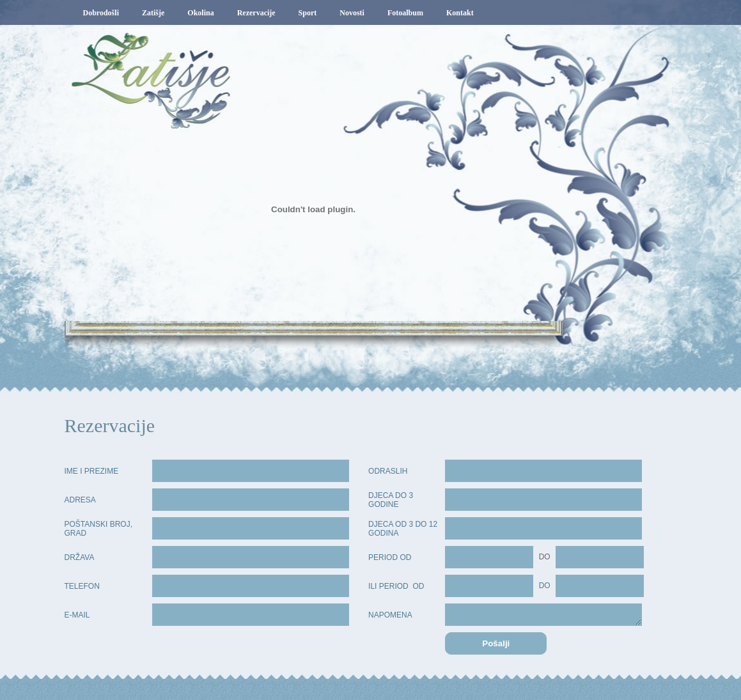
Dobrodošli (101, 13)
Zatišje (153, 13)
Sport (308, 13)
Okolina (200, 13)
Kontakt (460, 13)
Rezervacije (256, 13)
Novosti (352, 13)
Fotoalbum (405, 13)
